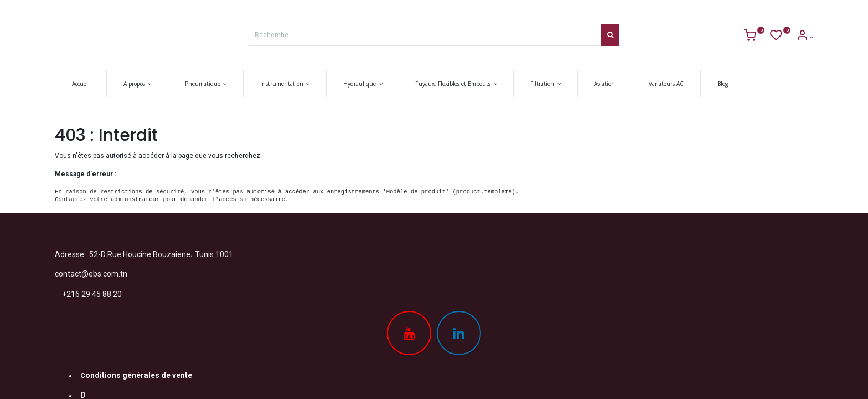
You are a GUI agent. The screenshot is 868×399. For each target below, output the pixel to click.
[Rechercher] (610, 35)
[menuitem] (81, 84)
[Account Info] (805, 37)
